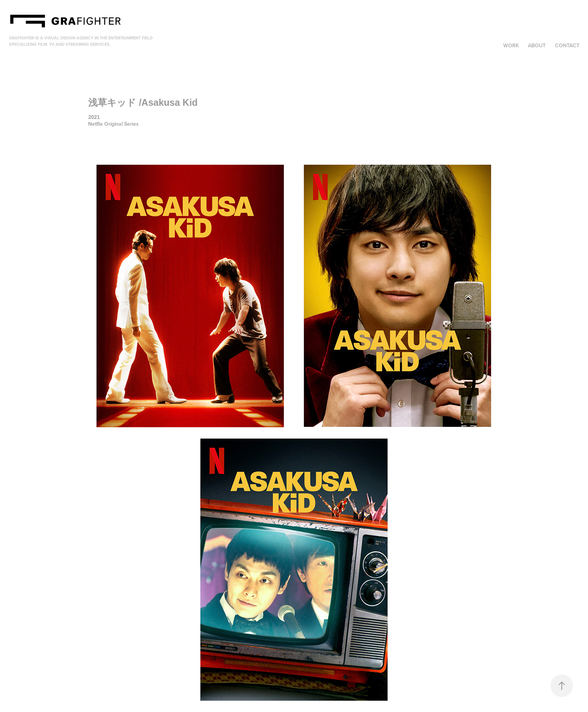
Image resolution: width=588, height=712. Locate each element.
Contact (567, 45)
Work (511, 45)
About (537, 45)
